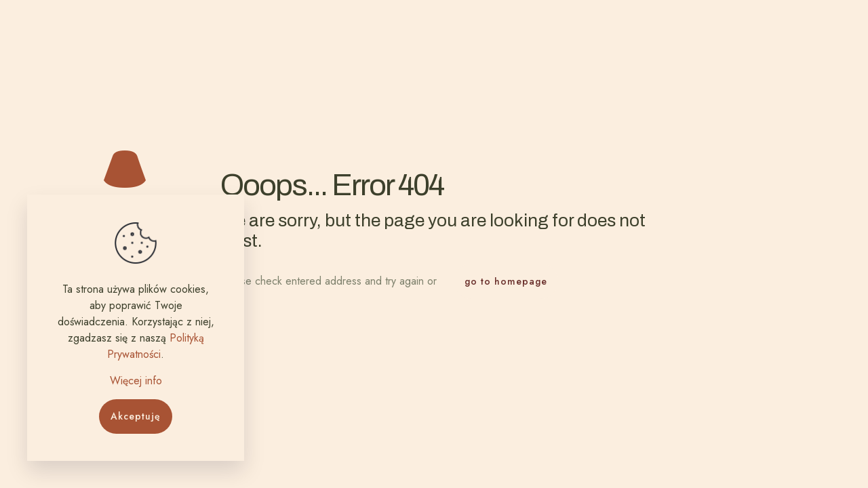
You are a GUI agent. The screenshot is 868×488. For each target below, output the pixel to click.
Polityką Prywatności (156, 346)
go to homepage (506, 281)
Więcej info (136, 381)
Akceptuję (136, 416)
